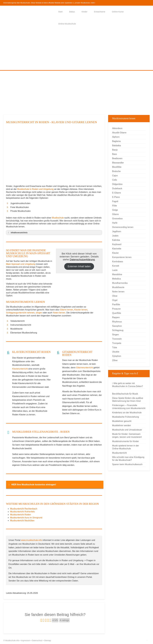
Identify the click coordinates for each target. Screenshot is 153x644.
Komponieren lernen (122, 257)
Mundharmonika (120, 283)
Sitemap (47, 641)
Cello (115, 180)
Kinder (84, 12)
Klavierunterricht (20, 369)
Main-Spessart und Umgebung (21, 264)
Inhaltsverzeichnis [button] (17, 233)
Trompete (117, 343)
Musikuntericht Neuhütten (22, 521)
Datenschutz (37, 641)
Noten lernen (59, 313)
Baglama (116, 141)
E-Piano (116, 197)
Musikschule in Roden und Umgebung (36, 189)
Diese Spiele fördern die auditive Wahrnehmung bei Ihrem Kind (128, 400)
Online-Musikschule (67, 24)
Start (60, 12)
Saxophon (117, 326)
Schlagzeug (118, 330)
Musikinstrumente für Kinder (126, 441)
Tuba (115, 347)
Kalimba (116, 240)
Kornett (116, 266)
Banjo (115, 150)
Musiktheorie (118, 287)
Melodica (116, 279)
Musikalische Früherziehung (126, 417)
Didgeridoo (117, 184)
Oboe (115, 296)
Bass (115, 154)
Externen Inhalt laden (79, 266)
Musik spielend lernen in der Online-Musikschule (126, 447)
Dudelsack (117, 188)
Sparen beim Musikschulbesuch (127, 464)
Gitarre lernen (66, 310)
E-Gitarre (117, 193)
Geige (115, 210)
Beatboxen (117, 158)
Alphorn (116, 137)
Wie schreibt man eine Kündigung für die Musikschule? (128, 459)
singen (39, 313)
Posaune (116, 309)
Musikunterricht (119, 453)
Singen (116, 335)
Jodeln (115, 236)
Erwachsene (100, 12)
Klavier (115, 253)
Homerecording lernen (123, 227)
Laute (115, 270)
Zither (115, 360)
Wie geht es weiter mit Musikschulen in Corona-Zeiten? (128, 385)
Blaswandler (118, 163)
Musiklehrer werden (122, 425)
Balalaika (117, 145)
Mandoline (117, 274)
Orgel (115, 300)
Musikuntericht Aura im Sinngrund (26, 518)
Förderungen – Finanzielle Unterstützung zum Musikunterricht (129, 407)
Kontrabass (118, 262)
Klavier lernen (81, 310)
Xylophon (117, 356)
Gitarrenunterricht (84, 368)
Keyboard (117, 244)
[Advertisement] (76, 50)
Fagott (115, 201)
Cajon (115, 176)
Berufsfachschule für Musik (125, 394)
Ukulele (116, 352)
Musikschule (58, 218)
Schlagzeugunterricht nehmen (20, 313)
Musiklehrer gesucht (122, 421)
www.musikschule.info (31, 540)
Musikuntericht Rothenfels (22, 512)
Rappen (116, 317)
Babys (72, 12)
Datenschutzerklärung (82, 259)
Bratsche (116, 171)
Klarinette (117, 249)
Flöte (115, 206)
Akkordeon (117, 128)
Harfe (115, 223)
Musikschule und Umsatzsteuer (127, 430)
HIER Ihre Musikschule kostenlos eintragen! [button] (32, 485)
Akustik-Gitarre (119, 133)
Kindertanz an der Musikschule (127, 413)
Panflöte (116, 304)
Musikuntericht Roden (20, 515)
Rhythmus (117, 322)
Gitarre (115, 214)
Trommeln (117, 339)
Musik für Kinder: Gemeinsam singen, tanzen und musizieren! (127, 436)
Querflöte (117, 313)
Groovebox (117, 219)
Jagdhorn (117, 231)
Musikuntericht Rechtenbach (24, 509)
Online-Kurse (118, 12)
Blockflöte (117, 167)
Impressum (25, 641)
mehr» (93, 3)
